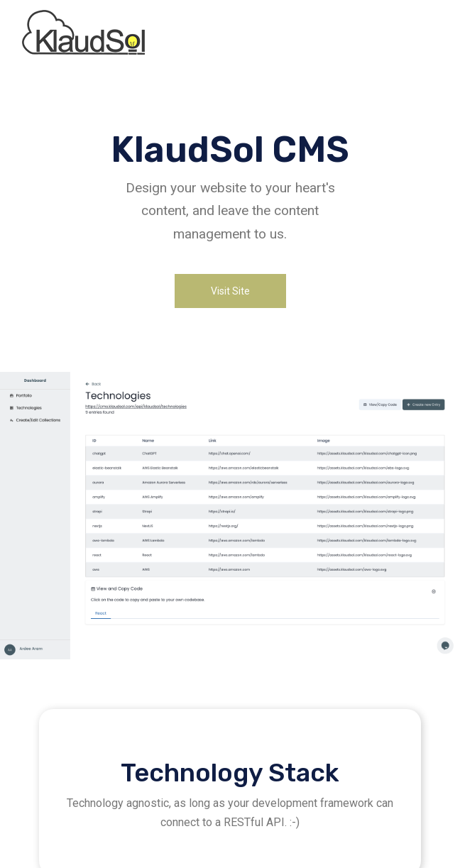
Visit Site (230, 291)
